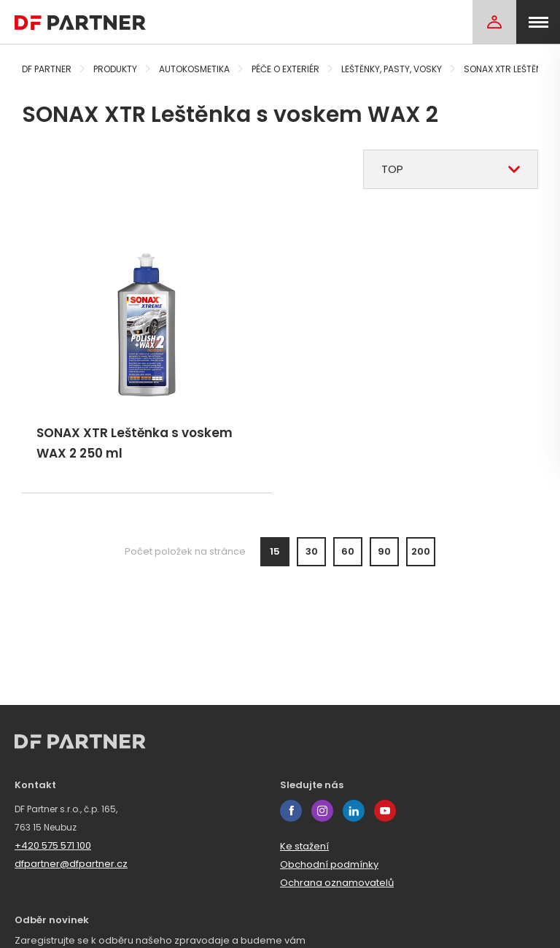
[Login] (494, 22)
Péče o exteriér (285, 69)
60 (348, 551)
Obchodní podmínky (329, 864)
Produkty (115, 69)
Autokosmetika (194, 69)
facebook (291, 811)
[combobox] (451, 169)
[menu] (538, 22)
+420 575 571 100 (53, 845)
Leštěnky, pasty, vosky (392, 69)
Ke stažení (304, 846)
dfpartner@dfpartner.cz (71, 864)
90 (384, 551)
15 (275, 551)
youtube (385, 811)
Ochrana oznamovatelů (337, 883)
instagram (322, 811)
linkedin (354, 811)
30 (312, 551)
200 (421, 551)
